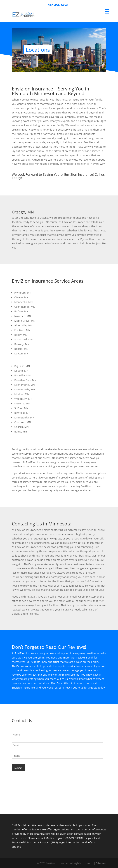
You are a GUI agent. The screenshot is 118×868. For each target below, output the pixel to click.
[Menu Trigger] (107, 11)
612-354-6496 (58, 5)
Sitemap (101, 863)
